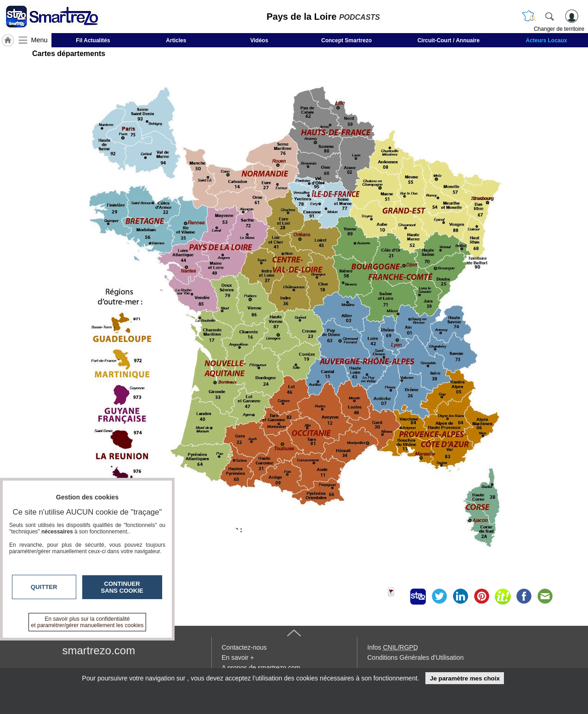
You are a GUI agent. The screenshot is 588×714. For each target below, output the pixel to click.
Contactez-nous (244, 647)
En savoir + (238, 657)
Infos (393, 647)
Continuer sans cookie (122, 587)
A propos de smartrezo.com (261, 668)
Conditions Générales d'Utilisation (416, 657)
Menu (40, 40)
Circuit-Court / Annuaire (449, 40)
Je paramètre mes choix (465, 678)
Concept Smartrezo (346, 40)
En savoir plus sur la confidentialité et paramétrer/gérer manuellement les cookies (88, 622)
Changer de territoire (559, 29)
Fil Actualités (93, 40)
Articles (176, 40)
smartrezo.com (99, 650)
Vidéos (259, 40)
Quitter (44, 587)
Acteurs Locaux (547, 40)
